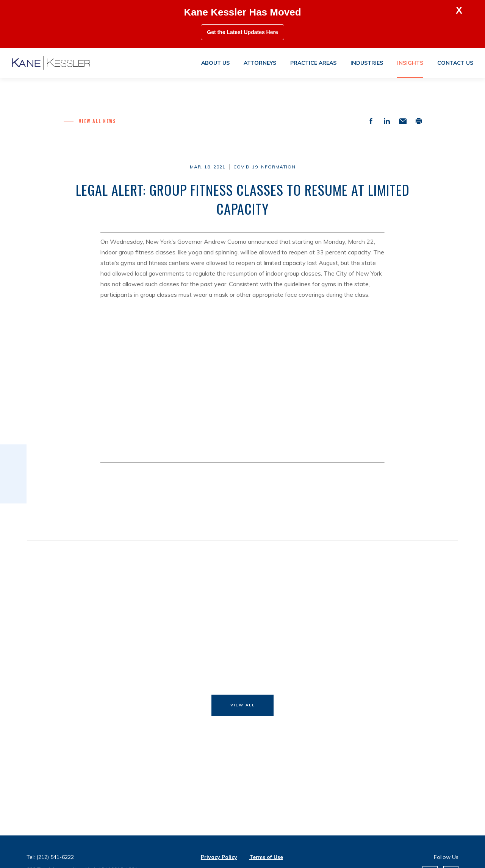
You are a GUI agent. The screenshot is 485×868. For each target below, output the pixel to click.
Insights (410, 63)
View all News (98, 121)
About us (215, 63)
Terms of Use (266, 857)
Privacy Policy (219, 857)
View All (243, 705)
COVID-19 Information (264, 167)
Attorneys (260, 63)
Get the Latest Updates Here (242, 32)
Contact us (455, 63)
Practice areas (313, 63)
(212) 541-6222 (55, 857)
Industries (367, 63)
